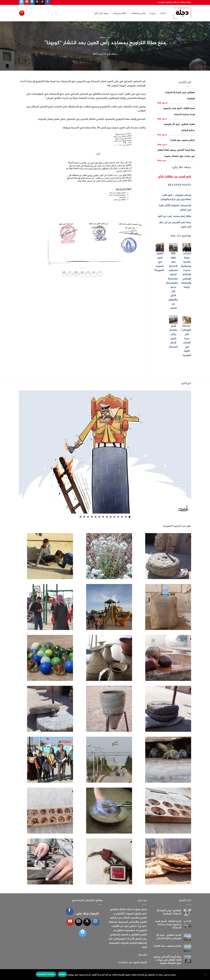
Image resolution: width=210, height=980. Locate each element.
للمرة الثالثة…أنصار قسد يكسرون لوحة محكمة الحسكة (168, 925)
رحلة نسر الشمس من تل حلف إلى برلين (175, 225)
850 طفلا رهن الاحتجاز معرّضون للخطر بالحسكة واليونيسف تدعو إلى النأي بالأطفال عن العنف (172, 281)
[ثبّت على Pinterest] (82, 274)
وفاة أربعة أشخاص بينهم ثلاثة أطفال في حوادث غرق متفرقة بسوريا (167, 960)
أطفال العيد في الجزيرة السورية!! (159, 262)
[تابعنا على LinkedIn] (32, 2)
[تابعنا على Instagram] (96, 922)
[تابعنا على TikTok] (42, 2)
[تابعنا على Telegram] (21, 2)
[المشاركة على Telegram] (64, 274)
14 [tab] (80, 517)
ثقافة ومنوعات (118, 13)
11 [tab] (92, 517)
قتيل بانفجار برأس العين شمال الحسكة (173, 336)
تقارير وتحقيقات (137, 13)
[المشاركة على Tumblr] (70, 274)
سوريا (152, 13)
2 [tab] (126, 517)
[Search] (22, 13)
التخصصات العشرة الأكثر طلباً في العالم (175, 208)
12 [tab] (88, 517)
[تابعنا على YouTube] (27, 2)
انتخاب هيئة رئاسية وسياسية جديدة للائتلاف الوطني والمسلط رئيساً (186, 270)
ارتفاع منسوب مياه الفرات (182, 140)
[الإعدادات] (206, 976)
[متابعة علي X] (87, 922)
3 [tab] (122, 517)
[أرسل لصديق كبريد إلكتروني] (88, 274)
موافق (62, 974)
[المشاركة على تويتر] (94, 274)
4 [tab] (118, 517)
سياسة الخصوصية (46, 974)
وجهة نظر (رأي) (101, 13)
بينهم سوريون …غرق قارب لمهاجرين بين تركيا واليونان (176, 197)
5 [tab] (114, 517)
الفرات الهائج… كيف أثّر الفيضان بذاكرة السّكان (169, 937)
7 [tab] (107, 517)
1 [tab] (130, 517)
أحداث (162, 13)
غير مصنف (105, 37)
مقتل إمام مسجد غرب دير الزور (174, 216)
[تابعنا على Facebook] (48, 2)
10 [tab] (96, 517)
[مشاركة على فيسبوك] (100, 274)
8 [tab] (103, 517)
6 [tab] (111, 517)
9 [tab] (99, 517)
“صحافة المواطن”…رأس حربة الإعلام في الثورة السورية (185, 341)
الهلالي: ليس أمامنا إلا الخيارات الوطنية (169, 912)
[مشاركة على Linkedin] (76, 274)
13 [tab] (84, 517)
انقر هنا (143, 955)
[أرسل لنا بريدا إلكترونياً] (37, 2)
